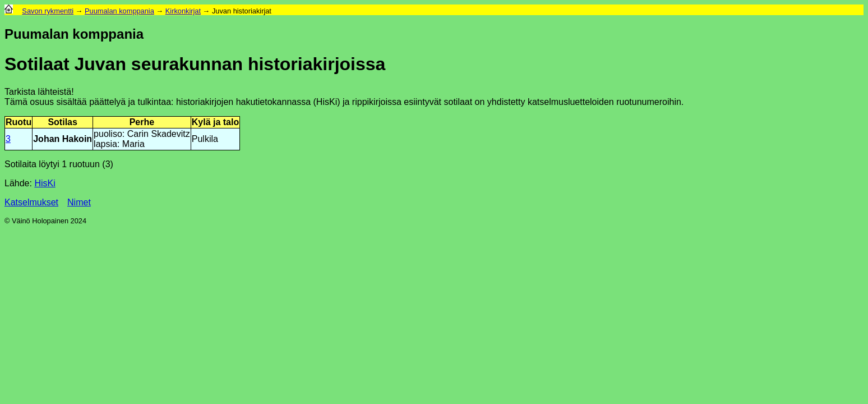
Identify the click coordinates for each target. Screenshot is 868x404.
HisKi (45, 183)
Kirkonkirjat (183, 11)
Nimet (79, 202)
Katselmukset (31, 202)
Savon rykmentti (48, 11)
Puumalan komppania (119, 11)
